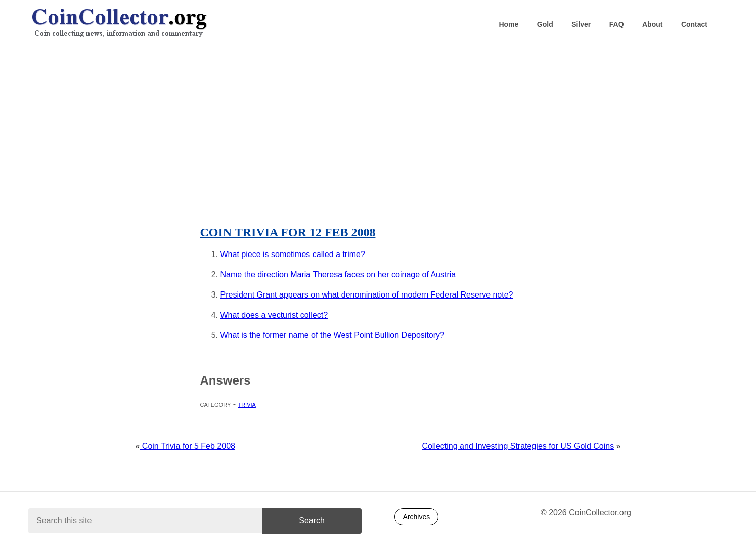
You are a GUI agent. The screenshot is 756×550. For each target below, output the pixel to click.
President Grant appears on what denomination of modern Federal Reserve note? (367, 295)
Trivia (247, 404)
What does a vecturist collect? (274, 315)
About (652, 24)
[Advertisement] (378, 122)
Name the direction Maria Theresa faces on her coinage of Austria (338, 274)
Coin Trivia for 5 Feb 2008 (187, 446)
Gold (545, 24)
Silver (581, 24)
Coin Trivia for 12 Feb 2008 (288, 232)
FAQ (617, 24)
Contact (694, 24)
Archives (417, 517)
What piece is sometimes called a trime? (293, 254)
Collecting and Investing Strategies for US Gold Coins (518, 446)
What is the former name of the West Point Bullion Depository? (332, 335)
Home (508, 24)
